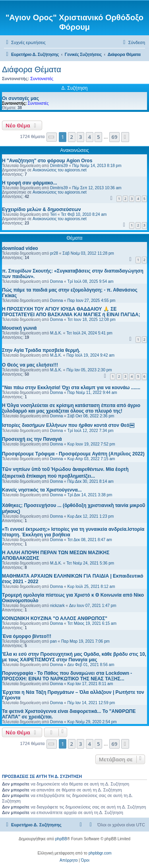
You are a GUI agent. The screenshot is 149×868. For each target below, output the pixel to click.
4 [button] (90, 137)
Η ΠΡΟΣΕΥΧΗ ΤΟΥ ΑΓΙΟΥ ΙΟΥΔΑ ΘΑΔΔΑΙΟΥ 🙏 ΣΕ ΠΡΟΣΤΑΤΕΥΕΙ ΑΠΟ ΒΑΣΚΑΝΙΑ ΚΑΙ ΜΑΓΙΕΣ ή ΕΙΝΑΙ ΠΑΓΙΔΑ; (71, 312)
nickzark (57, 606)
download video (20, 248)
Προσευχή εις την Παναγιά (32, 439)
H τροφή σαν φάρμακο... (30, 183)
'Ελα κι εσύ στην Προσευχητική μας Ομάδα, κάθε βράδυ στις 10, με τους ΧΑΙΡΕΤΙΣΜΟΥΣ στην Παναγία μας (74, 657)
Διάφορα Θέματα (32, 69)
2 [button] (72, 137)
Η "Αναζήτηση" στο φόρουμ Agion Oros (47, 161)
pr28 (54, 253)
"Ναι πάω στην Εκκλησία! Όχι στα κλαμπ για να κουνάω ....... (71, 388)
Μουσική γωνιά (19, 328)
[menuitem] (25, 42)
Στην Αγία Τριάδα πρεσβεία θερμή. (41, 350)
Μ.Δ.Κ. (56, 333)
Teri (53, 214)
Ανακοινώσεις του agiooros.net (60, 170)
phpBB (61, 839)
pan (53, 641)
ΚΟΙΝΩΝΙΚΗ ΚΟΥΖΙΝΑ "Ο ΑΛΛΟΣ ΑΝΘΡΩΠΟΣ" (55, 618)
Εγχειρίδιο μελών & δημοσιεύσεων (42, 209)
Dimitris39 (59, 166)
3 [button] (80, 137)
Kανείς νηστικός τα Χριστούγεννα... (42, 490)
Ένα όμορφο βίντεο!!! (27, 636)
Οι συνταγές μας (20, 98)
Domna (56, 281)
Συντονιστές (42, 79)
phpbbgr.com (100, 853)
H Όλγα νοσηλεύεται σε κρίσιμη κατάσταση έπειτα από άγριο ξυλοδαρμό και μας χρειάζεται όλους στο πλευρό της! (71, 408)
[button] (52, 137)
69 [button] (115, 137)
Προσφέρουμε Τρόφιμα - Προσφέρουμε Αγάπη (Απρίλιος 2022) (73, 454)
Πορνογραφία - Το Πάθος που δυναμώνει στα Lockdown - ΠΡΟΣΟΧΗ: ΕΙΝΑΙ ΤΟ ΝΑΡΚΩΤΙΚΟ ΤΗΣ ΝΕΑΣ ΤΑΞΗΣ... (67, 676)
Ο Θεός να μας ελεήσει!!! (30, 365)
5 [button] (98, 137)
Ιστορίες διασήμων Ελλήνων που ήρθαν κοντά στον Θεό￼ (68, 425)
